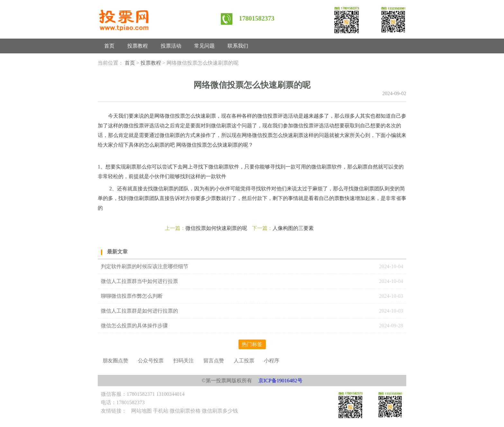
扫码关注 (184, 361)
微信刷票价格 (185, 411)
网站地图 (141, 411)
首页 (109, 46)
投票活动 (171, 46)
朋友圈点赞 (115, 361)
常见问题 (204, 46)
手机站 (161, 411)
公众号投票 (151, 361)
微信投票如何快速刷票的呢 (216, 228)
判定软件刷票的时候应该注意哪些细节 (145, 266)
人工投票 (244, 361)
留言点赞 (214, 361)
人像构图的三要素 (293, 228)
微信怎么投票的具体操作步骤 (134, 326)
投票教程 (138, 46)
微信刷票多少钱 (220, 411)
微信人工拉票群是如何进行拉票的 (139, 311)
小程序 (272, 361)
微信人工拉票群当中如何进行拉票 (139, 281)
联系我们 (238, 46)
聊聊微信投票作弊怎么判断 (132, 296)
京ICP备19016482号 (280, 381)
